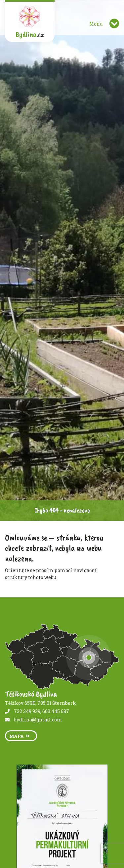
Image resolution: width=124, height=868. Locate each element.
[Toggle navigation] (114, 24)
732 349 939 (27, 711)
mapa (19, 736)
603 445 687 (56, 711)
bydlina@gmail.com (38, 720)
